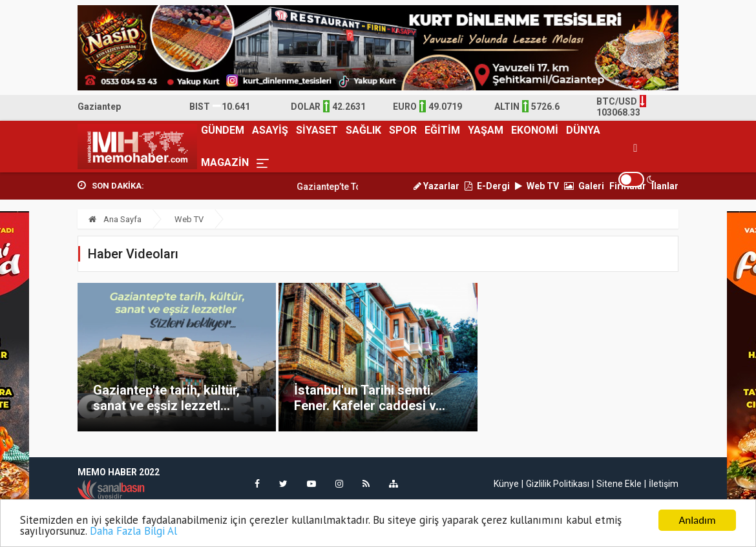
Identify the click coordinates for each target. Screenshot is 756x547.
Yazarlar (436, 186)
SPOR (403, 130)
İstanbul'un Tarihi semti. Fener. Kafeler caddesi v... (370, 398)
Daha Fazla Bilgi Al (133, 532)
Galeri (584, 186)
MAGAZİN (225, 162)
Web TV (537, 186)
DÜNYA (583, 130)
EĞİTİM (442, 130)
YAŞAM (486, 130)
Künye (506, 484)
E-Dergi (487, 186)
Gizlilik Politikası (558, 484)
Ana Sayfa (115, 219)
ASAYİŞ (270, 130)
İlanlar (665, 186)
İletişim (664, 484)
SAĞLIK (363, 130)
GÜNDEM (223, 130)
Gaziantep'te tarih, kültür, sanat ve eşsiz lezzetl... (166, 398)
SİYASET (317, 130)
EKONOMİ (535, 130)
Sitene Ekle (619, 484)
